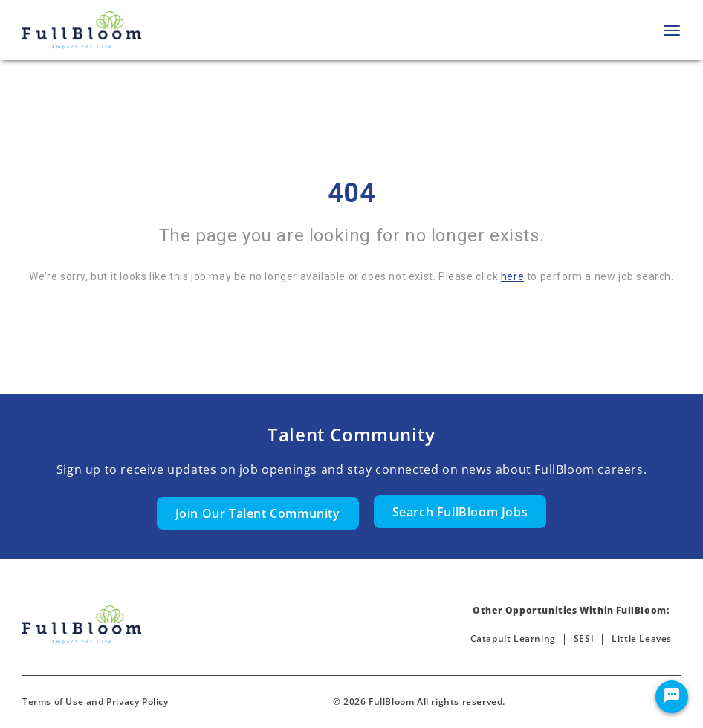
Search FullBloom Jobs (460, 512)
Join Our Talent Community (258, 513)
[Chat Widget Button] (672, 697)
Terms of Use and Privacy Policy (95, 702)
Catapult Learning (513, 638)
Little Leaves (642, 638)
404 (352, 193)
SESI (584, 638)
